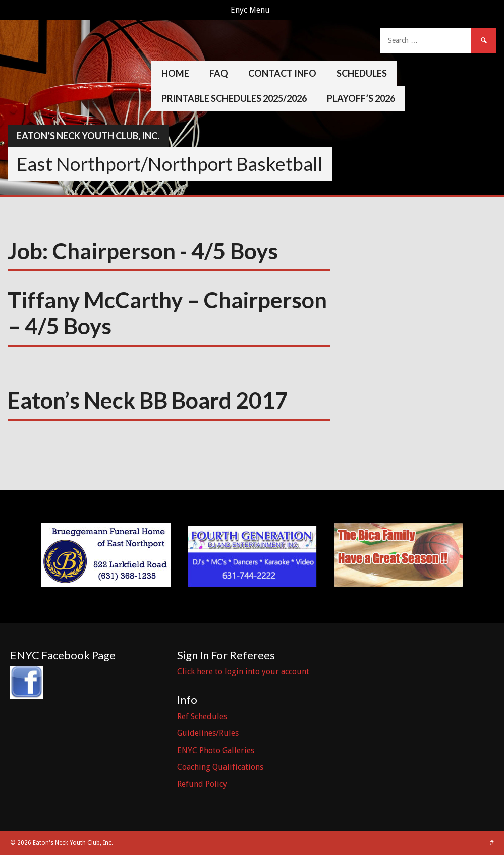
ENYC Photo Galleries (216, 750)
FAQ (219, 73)
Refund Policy (202, 784)
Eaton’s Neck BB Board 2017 (148, 400)
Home (175, 73)
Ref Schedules (202, 717)
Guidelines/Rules (208, 733)
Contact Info (282, 73)
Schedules (362, 73)
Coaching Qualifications (220, 767)
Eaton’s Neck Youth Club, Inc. (88, 136)
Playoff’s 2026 (361, 98)
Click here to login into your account (243, 672)
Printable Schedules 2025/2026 (234, 98)
